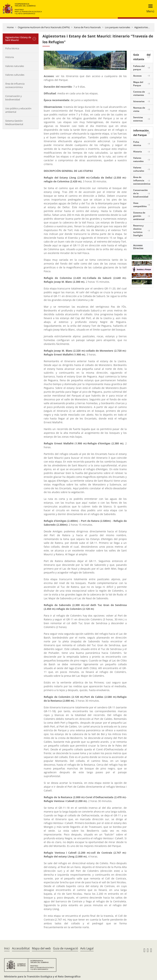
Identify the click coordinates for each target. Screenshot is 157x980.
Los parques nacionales (118, 27)
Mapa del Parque (138, 84)
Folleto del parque (139, 68)
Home (10, 27)
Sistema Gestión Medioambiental (14, 123)
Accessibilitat (21, 948)
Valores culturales (15, 75)
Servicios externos (138, 119)
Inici (7, 948)
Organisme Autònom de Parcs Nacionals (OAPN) (44, 27)
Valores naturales (15, 66)
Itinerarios (139, 101)
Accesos (137, 76)
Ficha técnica (12, 48)
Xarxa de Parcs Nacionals (87, 27)
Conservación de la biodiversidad (141, 193)
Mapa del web (41, 948)
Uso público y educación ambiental (18, 110)
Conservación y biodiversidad (14, 98)
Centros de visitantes (139, 93)
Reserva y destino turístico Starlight (138, 230)
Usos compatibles (140, 205)
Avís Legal (87, 948)
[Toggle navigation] (149, 9)
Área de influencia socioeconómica (15, 85)
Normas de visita (139, 109)
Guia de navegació (66, 948)
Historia (10, 57)
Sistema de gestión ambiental (139, 216)
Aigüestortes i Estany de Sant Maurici (18, 39)
